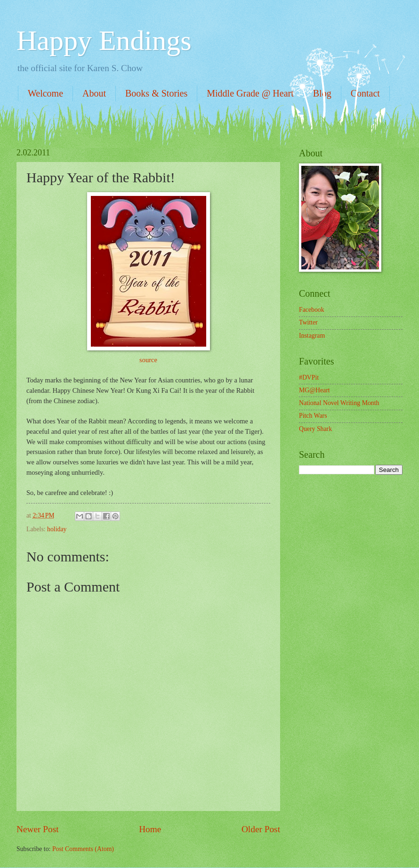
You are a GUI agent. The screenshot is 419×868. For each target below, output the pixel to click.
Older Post (261, 829)
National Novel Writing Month (339, 403)
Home (150, 829)
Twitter (308, 322)
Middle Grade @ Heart (250, 93)
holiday (57, 529)
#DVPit (309, 377)
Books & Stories (156, 93)
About (94, 93)
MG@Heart (314, 390)
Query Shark (315, 429)
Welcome (45, 93)
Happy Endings (104, 41)
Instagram (312, 336)
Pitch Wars (313, 416)
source (148, 360)
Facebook (312, 310)
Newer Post (38, 829)
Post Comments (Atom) (83, 849)
